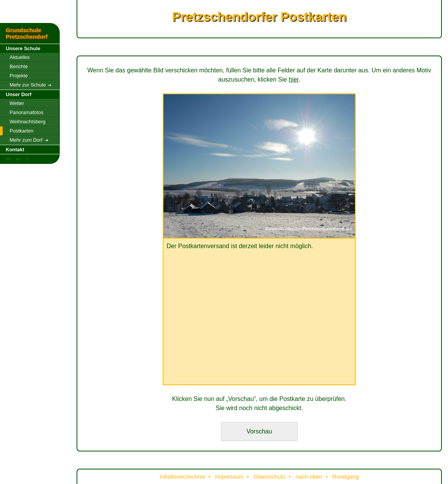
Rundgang (346, 477)
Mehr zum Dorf (29, 140)
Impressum (229, 477)
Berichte (19, 66)
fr (27, 159)
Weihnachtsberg (28, 122)
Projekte (19, 76)
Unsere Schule (23, 48)
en (19, 159)
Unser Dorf (19, 94)
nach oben (309, 477)
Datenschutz (269, 477)
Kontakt (15, 150)
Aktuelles (20, 57)
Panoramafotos (26, 112)
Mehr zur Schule (30, 85)
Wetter (17, 103)
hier (294, 79)
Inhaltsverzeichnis (182, 477)
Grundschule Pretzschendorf (27, 33)
